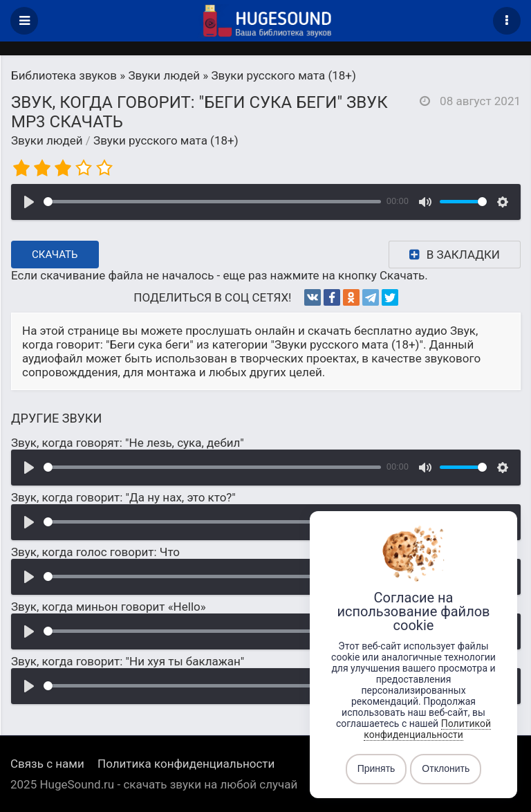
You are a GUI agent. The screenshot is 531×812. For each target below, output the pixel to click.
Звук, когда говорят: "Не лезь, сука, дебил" (128, 443)
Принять (376, 769)
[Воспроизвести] (29, 202)
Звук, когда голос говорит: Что (95, 552)
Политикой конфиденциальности (427, 729)
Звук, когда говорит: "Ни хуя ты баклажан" (128, 661)
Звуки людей (47, 140)
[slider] (212, 202)
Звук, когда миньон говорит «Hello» (109, 607)
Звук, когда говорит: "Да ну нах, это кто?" (123, 497)
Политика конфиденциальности (186, 764)
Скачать (55, 255)
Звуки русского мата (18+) (166, 140)
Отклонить (446, 769)
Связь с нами (47, 764)
